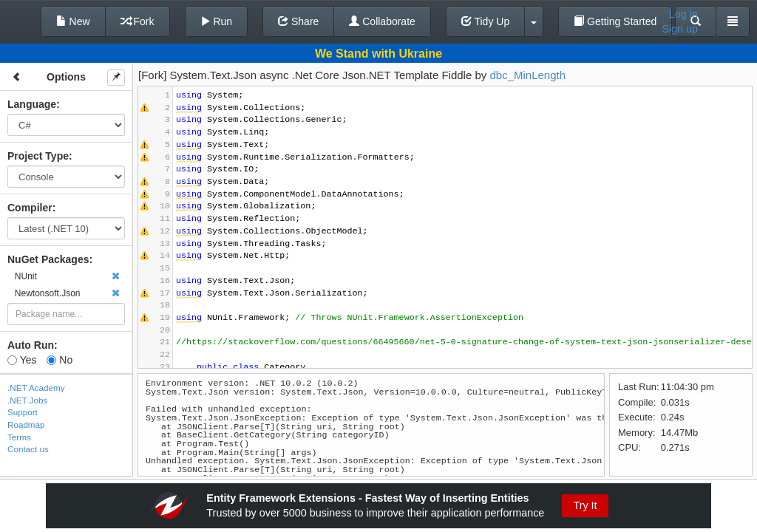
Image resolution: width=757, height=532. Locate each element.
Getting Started (615, 21)
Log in (683, 14)
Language (32, 104)
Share (298, 21)
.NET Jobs (27, 400)
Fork (138, 21)
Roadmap (26, 424)
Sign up (680, 29)
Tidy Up (485, 21)
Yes (22, 360)
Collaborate (382, 21)
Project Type (38, 156)
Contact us (28, 449)
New (73, 21)
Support (23, 412)
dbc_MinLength (527, 75)
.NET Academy (36, 388)
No (60, 360)
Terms (19, 437)
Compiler (30, 208)
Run (217, 21)
